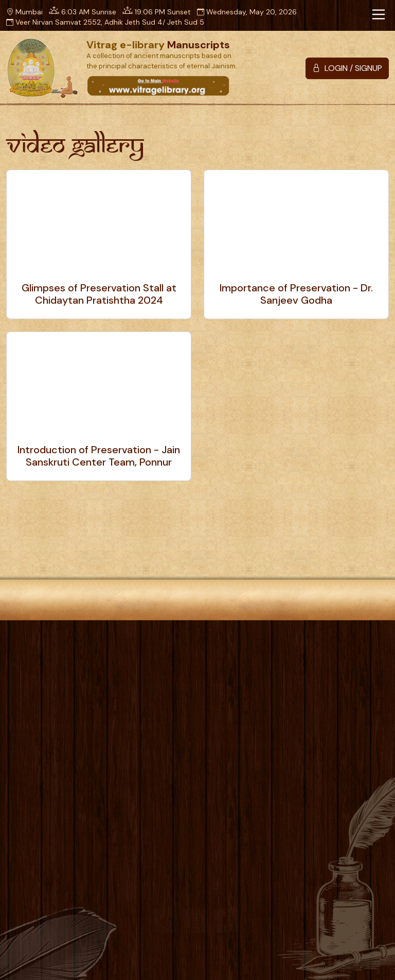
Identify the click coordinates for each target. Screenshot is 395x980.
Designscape (240, 960)
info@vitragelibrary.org (77, 844)
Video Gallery (310, 661)
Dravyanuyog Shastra (250, 797)
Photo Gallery (238, 661)
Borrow (180, 661)
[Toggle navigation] (379, 14)
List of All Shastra (241, 834)
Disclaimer (104, 682)
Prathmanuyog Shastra (253, 742)
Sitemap (271, 682)
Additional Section (244, 816)
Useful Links (165, 682)
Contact (221, 682)
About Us (132, 661)
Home (86, 661)
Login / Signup (358, 723)
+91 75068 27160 (64, 817)
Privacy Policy (37, 682)
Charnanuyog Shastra (250, 761)
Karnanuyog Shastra (247, 779)
